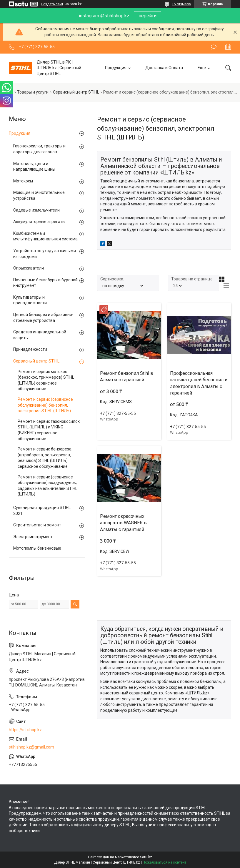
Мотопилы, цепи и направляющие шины (34, 167)
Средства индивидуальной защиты (40, 335)
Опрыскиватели (29, 268)
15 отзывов (181, 4)
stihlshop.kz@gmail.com (31, 747)
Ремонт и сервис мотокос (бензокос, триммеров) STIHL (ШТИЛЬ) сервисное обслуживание (46, 380)
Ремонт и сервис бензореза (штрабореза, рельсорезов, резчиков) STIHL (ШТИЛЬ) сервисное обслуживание (45, 458)
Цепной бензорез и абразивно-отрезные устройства (43, 317)
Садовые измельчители (36, 210)
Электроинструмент (33, 537)
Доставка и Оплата (164, 68)
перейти (147, 16)
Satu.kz (146, 857)
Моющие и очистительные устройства (39, 195)
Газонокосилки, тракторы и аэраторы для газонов (39, 149)
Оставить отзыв (214, 47)
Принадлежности (30, 349)
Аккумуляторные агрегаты (39, 222)
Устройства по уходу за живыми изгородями (45, 254)
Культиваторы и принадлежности (30, 300)
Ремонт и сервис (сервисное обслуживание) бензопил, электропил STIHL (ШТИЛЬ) (45, 405)
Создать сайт (52, 4)
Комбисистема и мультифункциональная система (45, 236)
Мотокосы (23, 181)
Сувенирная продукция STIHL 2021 (42, 511)
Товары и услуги (33, 92)
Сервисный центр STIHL (76, 92)
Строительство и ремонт (37, 525)
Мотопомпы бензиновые (37, 548)
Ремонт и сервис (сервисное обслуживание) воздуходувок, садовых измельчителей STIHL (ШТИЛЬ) (47, 486)
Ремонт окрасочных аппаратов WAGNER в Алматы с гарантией (123, 523)
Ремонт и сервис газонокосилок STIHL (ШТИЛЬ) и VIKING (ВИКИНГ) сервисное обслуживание (49, 430)
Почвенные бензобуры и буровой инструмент (45, 283)
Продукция (116, 68)
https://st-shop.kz (25, 730)
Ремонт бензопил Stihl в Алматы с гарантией (127, 376)
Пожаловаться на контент (164, 862)
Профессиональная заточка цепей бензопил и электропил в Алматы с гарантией (199, 383)
